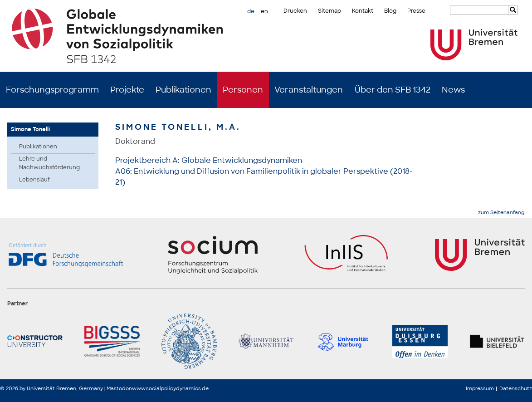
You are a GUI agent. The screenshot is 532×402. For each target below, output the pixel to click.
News (453, 90)
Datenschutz (516, 388)
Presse (416, 11)
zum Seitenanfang (501, 213)
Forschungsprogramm (52, 90)
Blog (390, 11)
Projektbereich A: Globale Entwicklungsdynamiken (209, 160)
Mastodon (119, 388)
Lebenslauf (34, 180)
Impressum (480, 388)
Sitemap (329, 11)
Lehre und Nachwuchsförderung (49, 163)
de (251, 11)
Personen (243, 90)
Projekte (127, 90)
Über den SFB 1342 (393, 90)
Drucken (295, 11)
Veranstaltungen (309, 90)
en (264, 11)
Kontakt (363, 11)
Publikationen (183, 90)
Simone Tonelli (30, 129)
